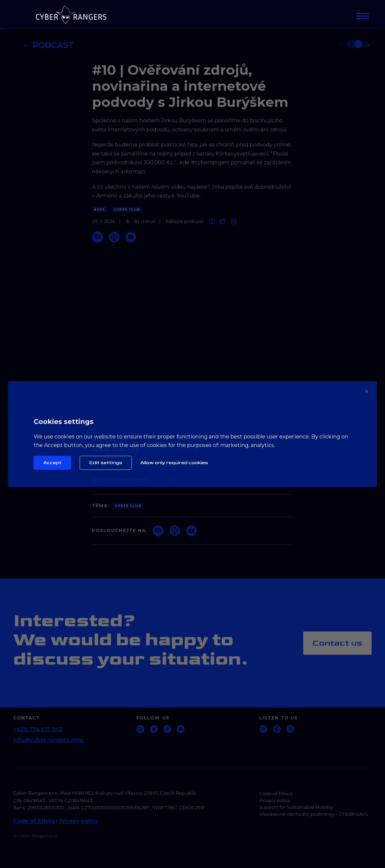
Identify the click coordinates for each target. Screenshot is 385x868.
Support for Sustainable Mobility (296, 807)
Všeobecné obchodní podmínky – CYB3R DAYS (314, 814)
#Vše (99, 209)
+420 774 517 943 (38, 729)
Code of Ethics (34, 821)
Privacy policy (78, 821)
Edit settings (106, 463)
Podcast (49, 45)
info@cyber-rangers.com (48, 740)
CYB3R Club (127, 209)
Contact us (337, 643)
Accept (52, 463)
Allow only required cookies (174, 463)
